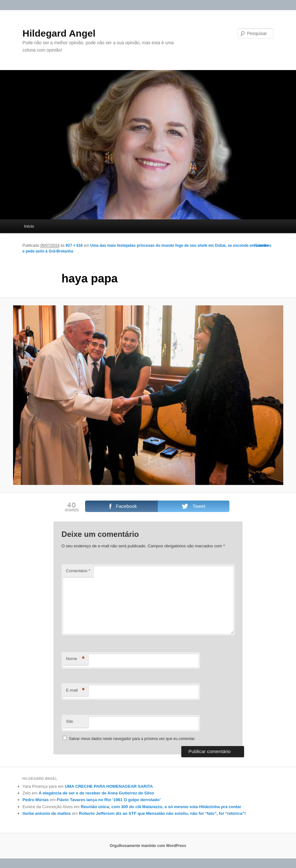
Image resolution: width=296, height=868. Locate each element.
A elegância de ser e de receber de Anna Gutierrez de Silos (96, 793)
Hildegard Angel (59, 33)
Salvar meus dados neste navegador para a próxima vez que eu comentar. (132, 739)
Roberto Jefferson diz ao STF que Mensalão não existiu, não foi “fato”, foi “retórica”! (162, 813)
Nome (75, 659)
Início (29, 226)
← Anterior (259, 245)
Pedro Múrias (36, 800)
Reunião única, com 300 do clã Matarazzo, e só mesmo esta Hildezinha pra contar (161, 807)
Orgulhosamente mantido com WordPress (148, 846)
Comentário (78, 571)
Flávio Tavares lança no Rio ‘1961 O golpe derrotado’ (109, 800)
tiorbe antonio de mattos (47, 813)
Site (69, 721)
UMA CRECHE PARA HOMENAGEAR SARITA (109, 786)
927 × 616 (74, 245)
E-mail (75, 690)
